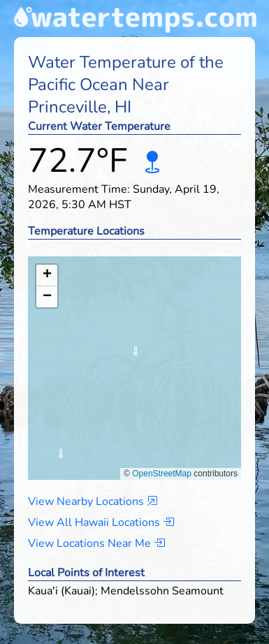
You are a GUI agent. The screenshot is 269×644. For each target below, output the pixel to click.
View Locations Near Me (96, 543)
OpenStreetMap (162, 474)
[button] (135, 354)
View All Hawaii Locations (101, 522)
